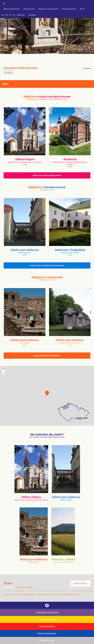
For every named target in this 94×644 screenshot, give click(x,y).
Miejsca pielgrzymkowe (12, 9)
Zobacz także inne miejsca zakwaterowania (47, 265)
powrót (87, 68)
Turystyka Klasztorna (47, 612)
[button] (47, 393)
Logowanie (32, 15)
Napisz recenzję (80, 584)
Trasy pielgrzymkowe (69, 9)
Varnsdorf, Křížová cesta (20, 68)
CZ (3, 15)
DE (14, 15)
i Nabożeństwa (47, 640)
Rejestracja (21, 15)
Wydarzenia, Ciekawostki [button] (48, 9)
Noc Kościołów (47, 626)
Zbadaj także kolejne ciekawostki (47, 356)
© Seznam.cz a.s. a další (88, 425)
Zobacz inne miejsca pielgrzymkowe (47, 175)
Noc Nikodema (47, 619)
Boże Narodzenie (47, 633)
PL (10, 15)
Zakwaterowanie (29, 9)
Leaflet (81, 425)
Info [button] (82, 9)
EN (7, 15)
